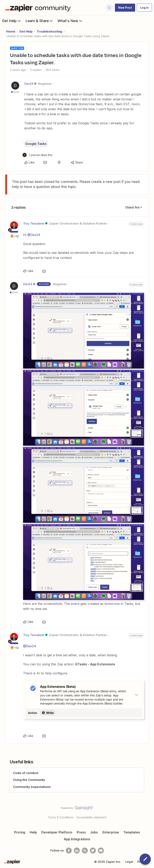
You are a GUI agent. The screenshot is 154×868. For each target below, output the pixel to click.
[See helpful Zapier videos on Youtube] (101, 851)
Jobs (94, 832)
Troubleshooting (49, 31)
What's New (70, 21)
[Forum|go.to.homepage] (39, 8)
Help (33, 832)
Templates (132, 832)
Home (11, 31)
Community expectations (32, 787)
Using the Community (29, 780)
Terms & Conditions (61, 817)
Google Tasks (36, 144)
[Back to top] (149, 811)
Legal (129, 862)
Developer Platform (57, 832)
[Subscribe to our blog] (85, 851)
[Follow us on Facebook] (69, 851)
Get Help (12, 21)
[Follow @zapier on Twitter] (93, 851)
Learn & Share (40, 21)
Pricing (20, 832)
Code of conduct (26, 773)
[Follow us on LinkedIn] (77, 851)
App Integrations (77, 839)
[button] (125, 8)
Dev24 (29, 84)
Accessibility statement (92, 817)
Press (81, 832)
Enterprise (111, 832)
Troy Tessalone (34, 223)
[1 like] (37, 155)
